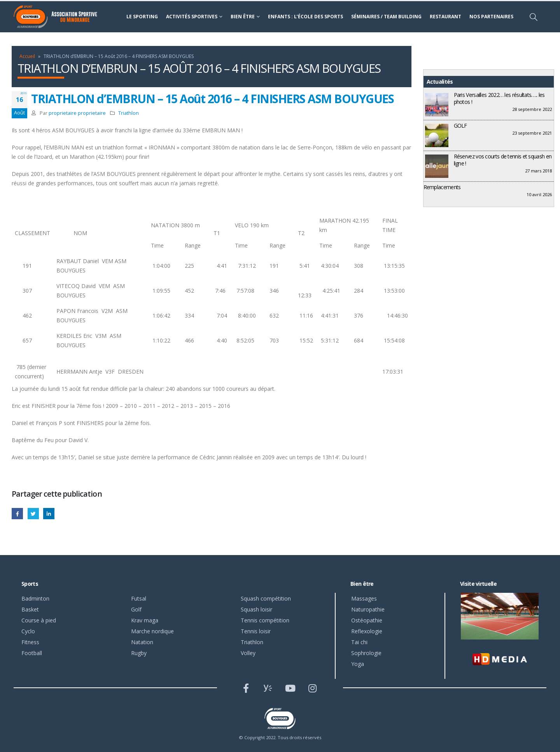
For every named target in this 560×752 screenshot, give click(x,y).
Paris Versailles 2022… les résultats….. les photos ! (499, 98)
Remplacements (442, 187)
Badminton (35, 598)
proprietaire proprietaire (77, 113)
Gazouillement (33, 514)
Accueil (27, 56)
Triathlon (129, 113)
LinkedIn (49, 514)
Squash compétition (266, 598)
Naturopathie (368, 609)
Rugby (139, 653)
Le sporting (142, 17)
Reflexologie (367, 631)
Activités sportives (192, 17)
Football (32, 653)
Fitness (30, 642)
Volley (248, 653)
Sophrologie (366, 653)
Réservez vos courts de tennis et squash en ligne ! (503, 160)
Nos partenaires (491, 17)
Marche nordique (152, 631)
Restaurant (445, 17)
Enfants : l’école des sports (305, 17)
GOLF (460, 126)
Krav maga (145, 620)
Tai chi (359, 642)
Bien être (243, 17)
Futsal (139, 598)
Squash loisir (256, 609)
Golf (136, 609)
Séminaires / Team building (386, 17)
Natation (142, 642)
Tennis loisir (256, 631)
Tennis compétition (265, 620)
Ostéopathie (367, 620)
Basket (30, 609)
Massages (364, 598)
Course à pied (39, 620)
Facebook (17, 514)
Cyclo (28, 631)
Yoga (358, 664)
